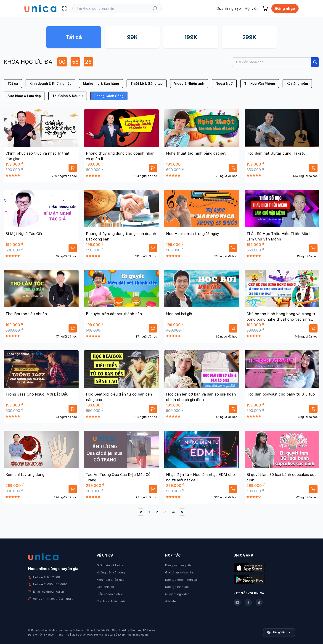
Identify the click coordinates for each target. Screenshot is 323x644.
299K (249, 37)
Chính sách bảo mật (111, 601)
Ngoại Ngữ (224, 83)
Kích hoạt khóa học (111, 580)
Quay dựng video (177, 594)
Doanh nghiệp (229, 8)
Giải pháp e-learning (180, 572)
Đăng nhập (285, 8)
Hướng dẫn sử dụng (111, 572)
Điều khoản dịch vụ (110, 594)
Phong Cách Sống (109, 96)
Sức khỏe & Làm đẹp (24, 96)
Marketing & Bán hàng (101, 83)
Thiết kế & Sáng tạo (147, 83)
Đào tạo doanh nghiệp (181, 580)
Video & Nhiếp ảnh (189, 83)
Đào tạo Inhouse (177, 587)
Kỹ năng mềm (297, 83)
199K (191, 37)
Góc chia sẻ (105, 587)
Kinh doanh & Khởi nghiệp (50, 83)
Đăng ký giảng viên (179, 565)
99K (132, 37)
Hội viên (252, 8)
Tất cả (74, 37)
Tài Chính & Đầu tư (68, 96)
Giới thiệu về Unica (110, 565)
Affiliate (171, 601)
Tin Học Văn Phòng (260, 83)
